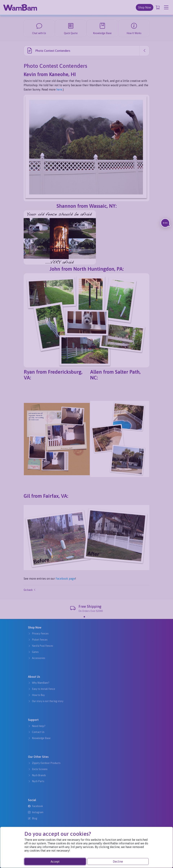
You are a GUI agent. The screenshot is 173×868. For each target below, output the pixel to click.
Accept (55, 862)
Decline (118, 862)
